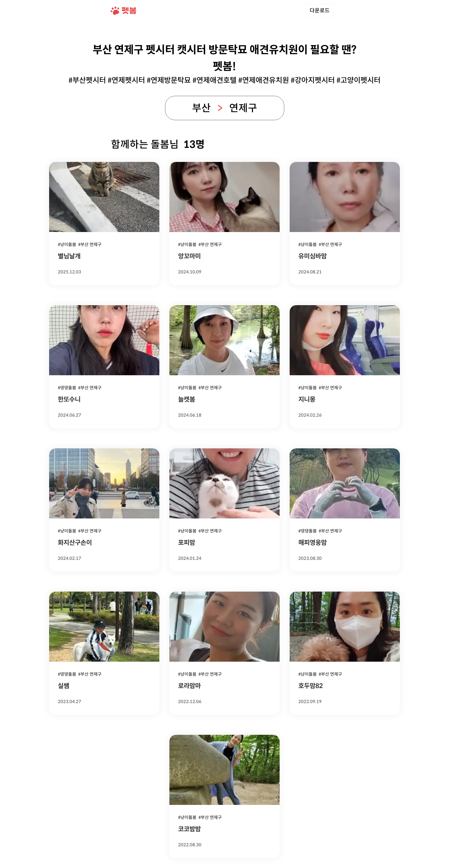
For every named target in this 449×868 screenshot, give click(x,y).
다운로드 (320, 11)
